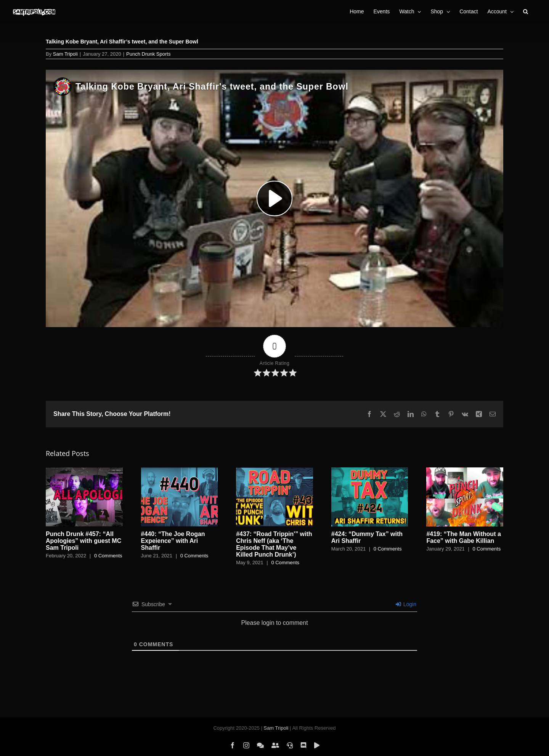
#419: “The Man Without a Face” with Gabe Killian (463, 537)
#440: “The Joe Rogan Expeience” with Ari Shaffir (173, 541)
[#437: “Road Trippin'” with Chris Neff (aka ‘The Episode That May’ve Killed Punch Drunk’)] (274, 471)
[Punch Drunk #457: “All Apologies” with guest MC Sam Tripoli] (84, 471)
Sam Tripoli (65, 54)
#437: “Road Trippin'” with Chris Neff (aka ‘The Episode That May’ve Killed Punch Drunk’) (274, 544)
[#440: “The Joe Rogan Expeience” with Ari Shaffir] (180, 471)
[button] (526, 11)
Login (406, 604)
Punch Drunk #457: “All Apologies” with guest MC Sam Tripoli (83, 541)
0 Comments (108, 556)
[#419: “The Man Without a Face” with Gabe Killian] (465, 471)
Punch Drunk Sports (148, 54)
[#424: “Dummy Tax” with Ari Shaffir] (370, 471)
